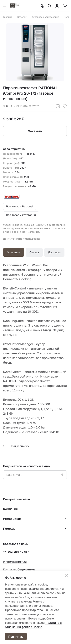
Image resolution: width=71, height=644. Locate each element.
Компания (10, 509)
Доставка (54, 252)
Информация (12, 519)
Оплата (34, 252)
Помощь (9, 529)
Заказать (35, 131)
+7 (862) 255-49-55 (15, 552)
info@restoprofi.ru (15, 562)
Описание (14, 252)
